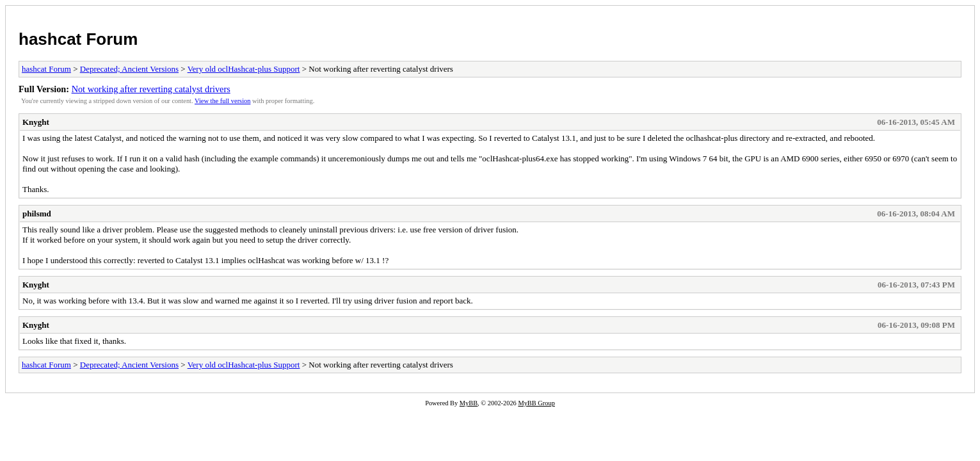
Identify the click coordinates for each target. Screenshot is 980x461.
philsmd (37, 214)
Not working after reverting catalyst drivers (151, 89)
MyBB (469, 403)
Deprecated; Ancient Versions (129, 69)
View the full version (222, 101)
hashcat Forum (78, 39)
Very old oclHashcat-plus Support (244, 69)
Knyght (36, 122)
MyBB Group (536, 403)
